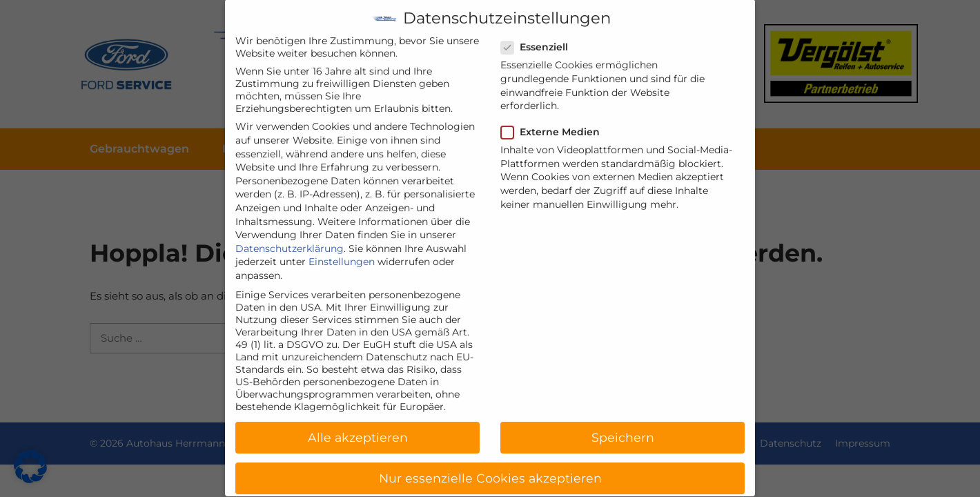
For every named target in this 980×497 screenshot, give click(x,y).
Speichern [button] (623, 426)
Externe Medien (555, 121)
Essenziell (539, 36)
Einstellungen (342, 251)
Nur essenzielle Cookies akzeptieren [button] (490, 467)
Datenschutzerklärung (290, 237)
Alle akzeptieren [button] (358, 426)
